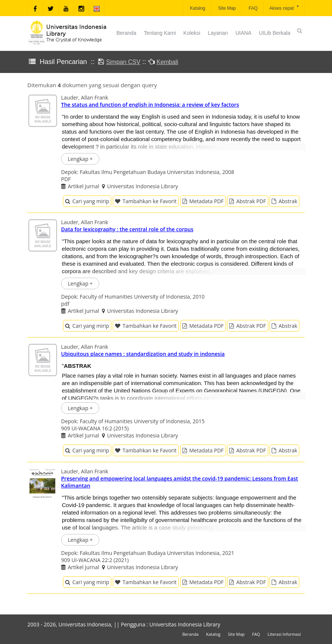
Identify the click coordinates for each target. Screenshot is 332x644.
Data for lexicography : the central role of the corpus (127, 229)
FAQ (252, 8)
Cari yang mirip (87, 201)
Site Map (227, 8)
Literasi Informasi (284, 634)
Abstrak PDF (248, 201)
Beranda (126, 33)
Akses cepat (285, 8)
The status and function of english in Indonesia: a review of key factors (150, 105)
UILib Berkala (275, 33)
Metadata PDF (203, 201)
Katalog (197, 8)
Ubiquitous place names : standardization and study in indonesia (143, 354)
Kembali (167, 62)
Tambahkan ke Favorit (146, 201)
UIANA (243, 33)
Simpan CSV (123, 62)
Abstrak (284, 201)
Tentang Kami (160, 33)
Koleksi (192, 33)
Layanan (218, 33)
